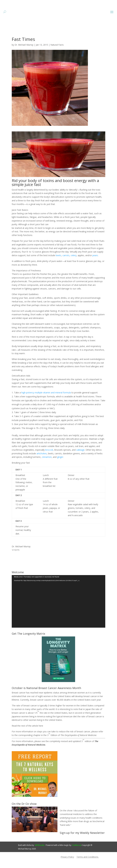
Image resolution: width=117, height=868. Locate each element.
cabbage (80, 459)
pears (95, 265)
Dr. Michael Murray (24, 54)
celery (74, 265)
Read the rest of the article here (27, 735)
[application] (58, 611)
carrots (66, 265)
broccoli (49, 459)
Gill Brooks (40, 854)
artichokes (42, 463)
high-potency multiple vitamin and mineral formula (46, 402)
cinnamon (47, 466)
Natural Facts (57, 54)
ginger (60, 466)
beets (58, 265)
